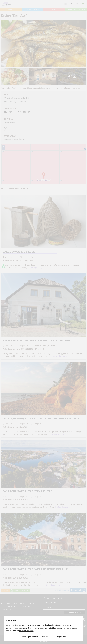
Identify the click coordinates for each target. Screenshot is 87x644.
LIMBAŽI (54, 10)
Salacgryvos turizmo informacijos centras (37, 340)
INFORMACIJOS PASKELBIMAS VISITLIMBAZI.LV (18, 603)
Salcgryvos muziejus (19, 252)
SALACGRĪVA (33, 10)
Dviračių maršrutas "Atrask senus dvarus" (35, 569)
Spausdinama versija (21, 590)
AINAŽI (11, 10)
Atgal (6, 590)
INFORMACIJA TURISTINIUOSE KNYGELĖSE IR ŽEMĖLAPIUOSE (17, 608)
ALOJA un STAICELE (76, 10)
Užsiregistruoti (75, 613)
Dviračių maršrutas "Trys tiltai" (28, 491)
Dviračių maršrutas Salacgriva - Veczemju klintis (41, 419)
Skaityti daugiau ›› (39, 268)
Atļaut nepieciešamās (30, 637)
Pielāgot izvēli (61, 637)
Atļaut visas (47, 637)
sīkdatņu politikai (26, 631)
